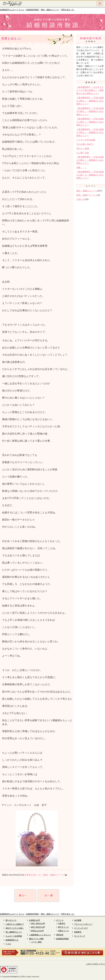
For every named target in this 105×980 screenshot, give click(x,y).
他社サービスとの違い (15, 928)
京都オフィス (63, 931)
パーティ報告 (36, 942)
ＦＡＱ (8, 944)
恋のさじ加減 (83, 148)
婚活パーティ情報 (36, 939)
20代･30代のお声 (38, 923)
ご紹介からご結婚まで (15, 924)
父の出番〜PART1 (85, 144)
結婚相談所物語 (32, 10)
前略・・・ (82, 168)
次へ (24, 895)
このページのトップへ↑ (96, 964)
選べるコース (11, 920)
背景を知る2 (12, 39)
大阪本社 (62, 923)
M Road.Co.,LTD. (17, 977)
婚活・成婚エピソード (50, 10)
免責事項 (78, 932)
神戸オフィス (63, 927)
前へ (47, 895)
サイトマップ (80, 936)
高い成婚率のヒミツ (14, 932)
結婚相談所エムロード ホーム (12, 10)
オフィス (60, 920)
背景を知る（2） (68, 10)
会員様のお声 (34, 920)
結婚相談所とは (12, 940)
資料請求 (60, 935)
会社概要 (78, 920)
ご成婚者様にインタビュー (40, 935)
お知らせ (81, 199)
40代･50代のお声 (38, 927)
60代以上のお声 (37, 931)
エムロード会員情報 (14, 936)
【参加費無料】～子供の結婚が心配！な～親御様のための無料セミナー (90, 175)
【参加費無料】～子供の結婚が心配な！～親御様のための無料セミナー (90, 101)
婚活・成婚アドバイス (87, 195)
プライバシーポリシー (83, 924)
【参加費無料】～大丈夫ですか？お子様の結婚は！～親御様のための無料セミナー (90, 90)
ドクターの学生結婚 (86, 140)
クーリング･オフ (81, 928)
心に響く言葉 (83, 153)
